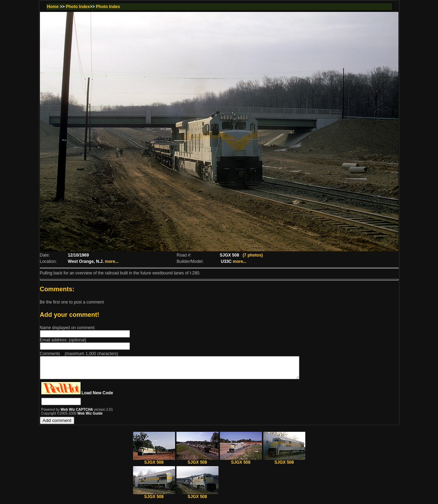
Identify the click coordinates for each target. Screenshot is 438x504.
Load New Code (97, 397)
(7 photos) (253, 255)
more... (112, 261)
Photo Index (78, 7)
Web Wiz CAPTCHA (77, 414)
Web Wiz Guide (90, 418)
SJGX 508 (154, 465)
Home (53, 7)
